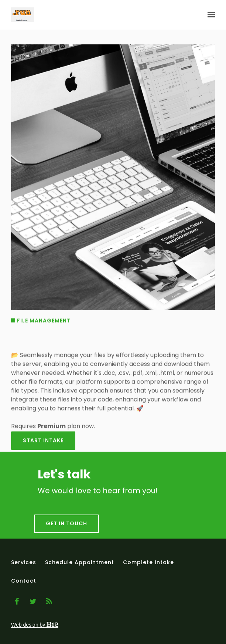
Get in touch (66, 529)
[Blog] (49, 601)
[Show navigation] (209, 15)
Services (24, 562)
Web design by (35, 625)
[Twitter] (33, 601)
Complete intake (148, 562)
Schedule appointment (80, 562)
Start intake (43, 445)
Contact (24, 581)
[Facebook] (17, 601)
